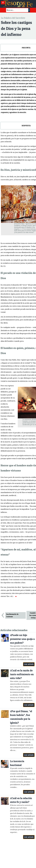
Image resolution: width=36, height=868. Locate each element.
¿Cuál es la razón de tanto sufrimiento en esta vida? (22, 674)
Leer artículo (29, 664)
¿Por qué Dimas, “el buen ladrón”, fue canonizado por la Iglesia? (21, 717)
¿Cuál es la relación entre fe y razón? (21, 800)
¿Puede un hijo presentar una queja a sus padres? (22, 639)
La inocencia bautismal (17, 763)
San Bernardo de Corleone (12, 615)
